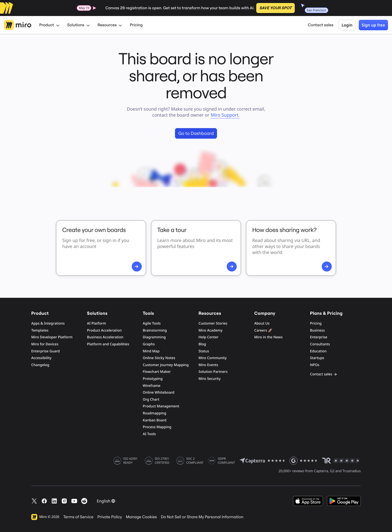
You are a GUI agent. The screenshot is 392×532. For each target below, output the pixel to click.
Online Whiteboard (158, 392)
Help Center (208, 337)
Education (318, 351)
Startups (317, 358)
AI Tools (149, 434)
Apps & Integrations (48, 323)
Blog (202, 344)
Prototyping (153, 379)
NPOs (315, 365)
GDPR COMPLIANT (226, 461)
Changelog (40, 365)
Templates (40, 330)
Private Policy (110, 517)
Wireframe (152, 386)
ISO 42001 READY (130, 461)
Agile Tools (152, 323)
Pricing (136, 25)
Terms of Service (78, 517)
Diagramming (154, 337)
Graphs (149, 344)
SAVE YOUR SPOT (275, 8)
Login (347, 25)
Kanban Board (155, 420)
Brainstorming (155, 330)
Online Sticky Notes (159, 358)
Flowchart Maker (157, 372)
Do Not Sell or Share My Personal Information (202, 517)
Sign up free (373, 25)
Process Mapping (157, 427)
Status (204, 351)
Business (317, 330)
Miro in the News (268, 337)
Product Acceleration (104, 330)
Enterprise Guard (45, 351)
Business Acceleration (105, 337)
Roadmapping (154, 413)
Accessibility (41, 358)
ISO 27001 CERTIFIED (162, 461)
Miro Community (213, 358)
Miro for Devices (45, 344)
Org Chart (151, 400)
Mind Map (151, 351)
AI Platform (96, 323)
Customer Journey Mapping (166, 365)
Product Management (161, 406)
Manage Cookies (141, 517)
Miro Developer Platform (52, 337)
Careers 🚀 (263, 330)
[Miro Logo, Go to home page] (18, 25)
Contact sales (320, 25)
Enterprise (319, 337)
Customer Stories (213, 323)
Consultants (320, 344)
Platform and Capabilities (108, 344)
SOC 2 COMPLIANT (195, 461)
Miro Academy (210, 330)
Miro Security (209, 379)
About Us (262, 323)
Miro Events (208, 365)
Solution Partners (213, 372)
